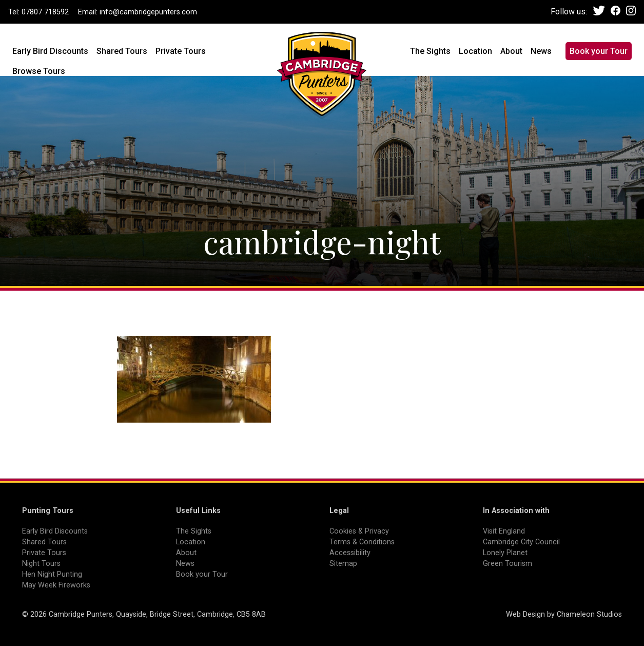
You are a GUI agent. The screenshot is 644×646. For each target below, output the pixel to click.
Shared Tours (122, 51)
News (541, 51)
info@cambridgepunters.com (148, 12)
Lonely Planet (505, 553)
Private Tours (181, 51)
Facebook (616, 11)
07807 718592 (45, 12)
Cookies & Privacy (359, 531)
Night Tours (41, 564)
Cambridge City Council (521, 542)
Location (475, 51)
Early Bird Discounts (50, 51)
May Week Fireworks (56, 585)
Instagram (631, 11)
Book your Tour (599, 51)
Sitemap (343, 564)
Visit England (504, 531)
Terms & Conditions (362, 542)
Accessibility (350, 553)
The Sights (430, 51)
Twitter (599, 11)
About (511, 51)
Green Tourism (508, 564)
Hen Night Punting (52, 574)
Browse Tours (39, 71)
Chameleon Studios (589, 614)
